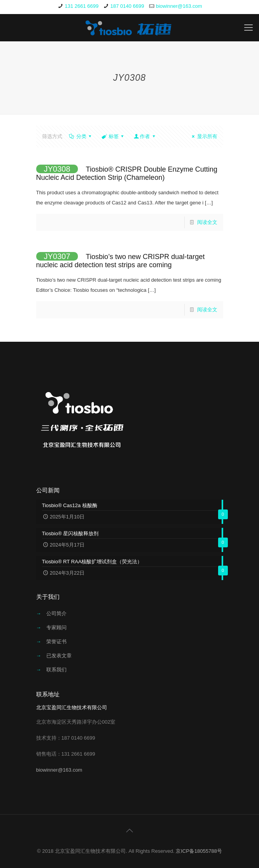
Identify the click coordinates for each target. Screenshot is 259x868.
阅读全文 (207, 222)
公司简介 (56, 613)
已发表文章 (59, 656)
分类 (81, 136)
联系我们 (56, 670)
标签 (113, 136)
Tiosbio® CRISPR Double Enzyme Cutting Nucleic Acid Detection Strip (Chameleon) (127, 173)
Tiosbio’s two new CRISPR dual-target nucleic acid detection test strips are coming (121, 261)
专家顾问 (56, 627)
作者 (145, 136)
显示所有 (203, 136)
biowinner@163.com (179, 6)
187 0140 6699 (127, 6)
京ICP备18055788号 (199, 851)
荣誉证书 (56, 642)
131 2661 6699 (82, 6)
